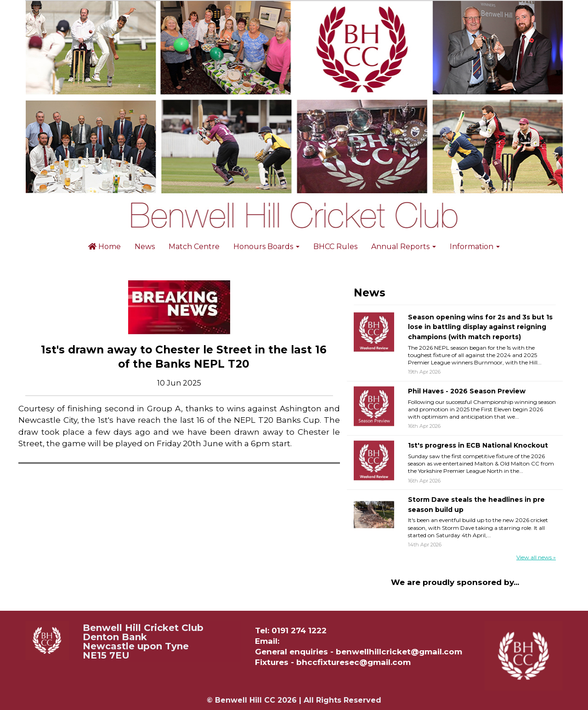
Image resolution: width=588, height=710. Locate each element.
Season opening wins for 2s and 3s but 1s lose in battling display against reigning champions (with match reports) (480, 327)
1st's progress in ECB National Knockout (478, 445)
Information (475, 247)
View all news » (536, 557)
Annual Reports (404, 247)
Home (105, 247)
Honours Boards (266, 247)
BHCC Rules (335, 247)
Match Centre (194, 247)
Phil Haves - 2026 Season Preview (467, 391)
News (145, 247)
